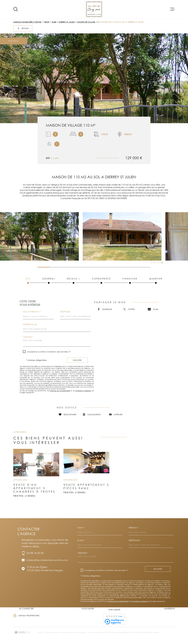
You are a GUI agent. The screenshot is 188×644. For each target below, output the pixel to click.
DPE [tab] (28, 281)
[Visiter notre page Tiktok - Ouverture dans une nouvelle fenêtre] (3, 243)
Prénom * (134, 528)
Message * (28, 337)
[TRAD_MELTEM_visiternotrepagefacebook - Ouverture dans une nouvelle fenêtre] (3, 233)
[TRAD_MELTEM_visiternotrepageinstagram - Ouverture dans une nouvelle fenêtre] (3, 238)
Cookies (156, 632)
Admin (128, 632)
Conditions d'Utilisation (83, 391)
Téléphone (65, 312)
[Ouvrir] (16, 9)
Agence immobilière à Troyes (27, 22)
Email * (81, 540)
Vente (47, 22)
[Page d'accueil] (94, 9)
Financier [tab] (130, 281)
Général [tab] (49, 281)
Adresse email (30, 324)
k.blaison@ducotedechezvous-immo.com (47, 560)
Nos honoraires (93, 632)
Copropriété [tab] (101, 281)
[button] (161, 263)
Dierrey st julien (67, 22)
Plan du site (105, 632)
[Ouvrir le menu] (172, 9)
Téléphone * (135, 540)
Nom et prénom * (32, 312)
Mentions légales (117, 632)
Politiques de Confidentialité (60, 391)
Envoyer (77, 360)
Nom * (81, 528)
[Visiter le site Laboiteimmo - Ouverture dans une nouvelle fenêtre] (22, 632)
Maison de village (86, 22)
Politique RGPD (146, 632)
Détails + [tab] (74, 281)
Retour (23, 28)
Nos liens (135, 632)
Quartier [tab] (156, 281)
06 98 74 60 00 (35, 553)
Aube (54, 22)
